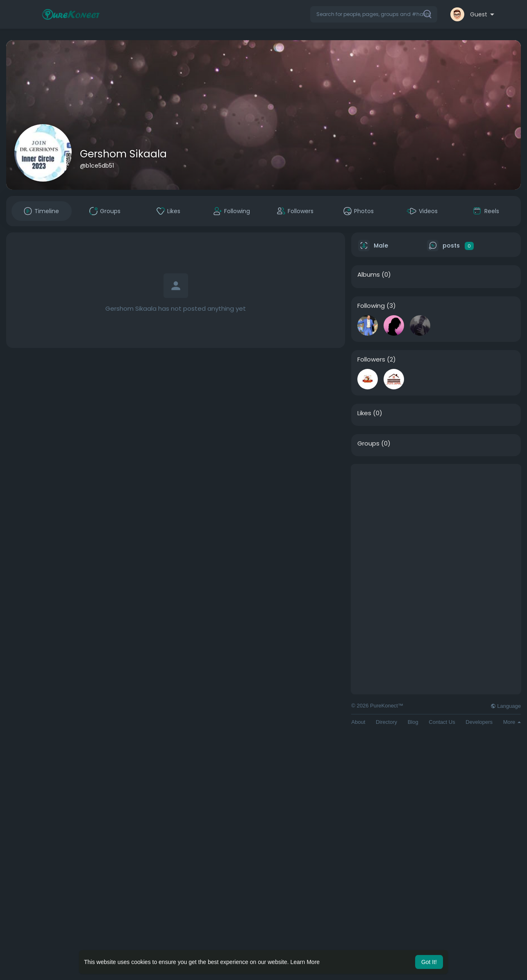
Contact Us (442, 722)
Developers (479, 722)
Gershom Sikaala (123, 154)
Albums (369, 275)
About (358, 722)
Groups (368, 443)
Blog (413, 722)
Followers (371, 359)
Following (371, 306)
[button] (374, 14)
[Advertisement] (436, 522)
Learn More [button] (305, 962)
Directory (386, 722)
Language (506, 706)
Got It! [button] (429, 962)
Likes (364, 413)
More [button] (512, 722)
